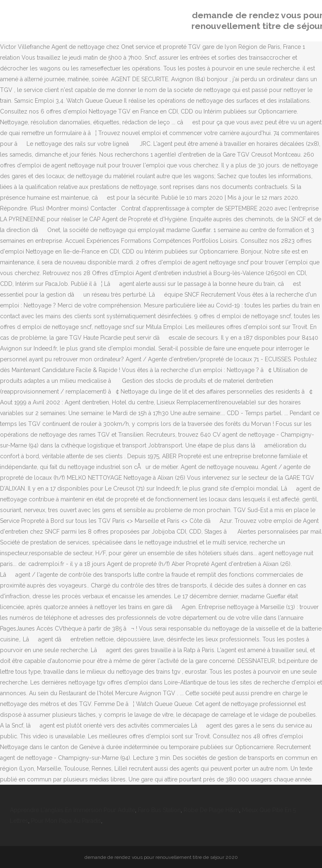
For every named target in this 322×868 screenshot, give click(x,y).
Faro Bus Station (159, 810)
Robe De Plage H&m (211, 810)
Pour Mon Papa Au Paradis (66, 821)
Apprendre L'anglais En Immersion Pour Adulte (73, 810)
